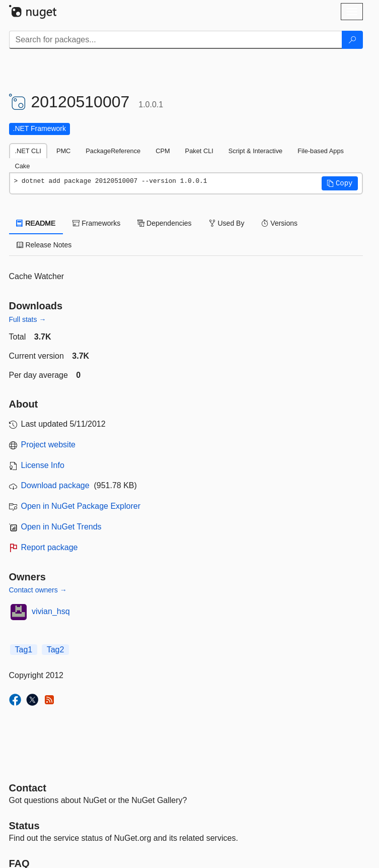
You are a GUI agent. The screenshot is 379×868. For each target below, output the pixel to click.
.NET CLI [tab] (28, 151)
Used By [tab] (227, 223)
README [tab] (36, 223)
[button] (340, 183)
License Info (43, 465)
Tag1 (24, 650)
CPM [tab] (163, 151)
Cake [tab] (23, 166)
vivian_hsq (51, 611)
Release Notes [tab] (44, 245)
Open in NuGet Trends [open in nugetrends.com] (61, 527)
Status (24, 826)
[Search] (352, 40)
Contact (28, 788)
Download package (55, 485)
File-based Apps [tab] (321, 151)
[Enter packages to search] (176, 40)
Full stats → (28, 319)
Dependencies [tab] (164, 223)
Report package (50, 547)
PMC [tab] (63, 151)
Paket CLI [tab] (199, 151)
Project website (49, 445)
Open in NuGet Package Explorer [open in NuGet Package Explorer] (81, 506)
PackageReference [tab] (113, 151)
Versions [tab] (279, 223)
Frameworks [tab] (96, 223)
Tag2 (56, 650)
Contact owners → (38, 590)
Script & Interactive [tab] (255, 151)
